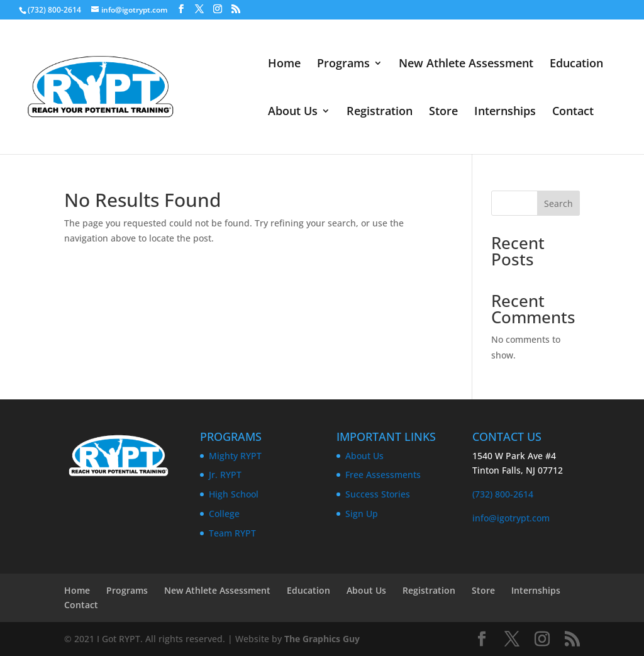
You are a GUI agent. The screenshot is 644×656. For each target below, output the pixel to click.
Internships (505, 112)
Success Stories (378, 494)
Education (576, 64)
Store (443, 112)
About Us (293, 112)
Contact (573, 112)
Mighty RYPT (235, 456)
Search (558, 203)
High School (234, 494)
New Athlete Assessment (466, 64)
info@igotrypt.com (511, 518)
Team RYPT (232, 533)
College (224, 514)
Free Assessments (383, 475)
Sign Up (362, 514)
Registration (380, 112)
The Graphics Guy (322, 639)
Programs (343, 64)
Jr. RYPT (225, 475)
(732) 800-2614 (503, 494)
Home (284, 64)
